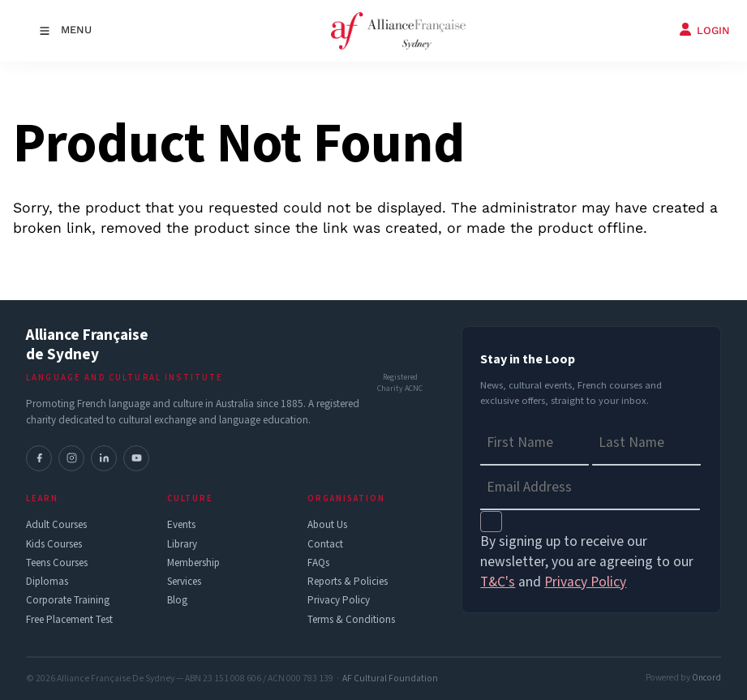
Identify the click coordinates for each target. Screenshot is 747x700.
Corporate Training (68, 601)
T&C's (498, 582)
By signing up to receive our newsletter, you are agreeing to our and (587, 562)
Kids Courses (54, 545)
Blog (177, 601)
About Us (327, 525)
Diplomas (47, 582)
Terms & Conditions (351, 620)
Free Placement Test (69, 620)
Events (181, 525)
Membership (193, 563)
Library (182, 545)
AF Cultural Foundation (390, 679)
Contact (325, 545)
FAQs (318, 563)
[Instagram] (71, 458)
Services (184, 582)
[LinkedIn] (104, 458)
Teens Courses (57, 563)
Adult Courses (56, 525)
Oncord (706, 678)
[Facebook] (39, 458)
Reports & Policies (348, 582)
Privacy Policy (339, 601)
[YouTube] (136, 458)
